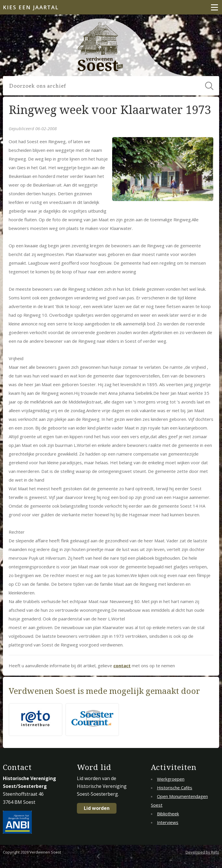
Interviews (168, 822)
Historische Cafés (175, 788)
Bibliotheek (168, 814)
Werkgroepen (171, 779)
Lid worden (97, 808)
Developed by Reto (202, 852)
